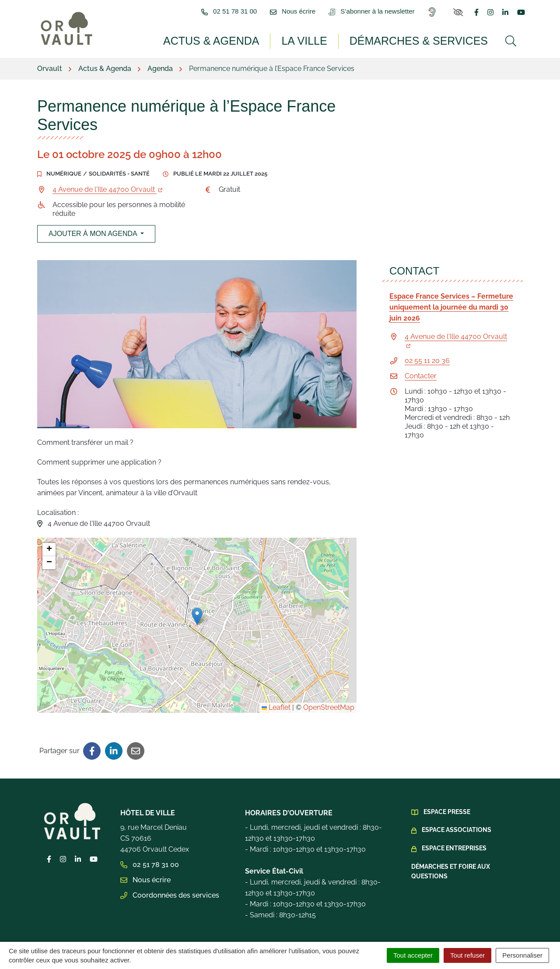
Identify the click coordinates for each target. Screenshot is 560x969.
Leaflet (276, 689)
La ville (321, 41)
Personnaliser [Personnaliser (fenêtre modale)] (522, 955)
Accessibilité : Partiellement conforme (433, 934)
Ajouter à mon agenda (91, 215)
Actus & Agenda (234, 41)
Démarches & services (426, 41)
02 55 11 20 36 (427, 342)
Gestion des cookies (94, 934)
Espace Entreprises (454, 830)
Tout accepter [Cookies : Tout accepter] (413, 955)
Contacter (421, 358)
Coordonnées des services (170, 877)
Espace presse (447, 793)
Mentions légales (220, 934)
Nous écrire (145, 862)
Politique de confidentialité (308, 934)
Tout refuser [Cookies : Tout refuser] (467, 955)
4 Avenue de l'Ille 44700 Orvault (107, 171)
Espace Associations (457, 811)
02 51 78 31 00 (150, 846)
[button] (197, 598)
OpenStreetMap (329, 689)
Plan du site (159, 934)
